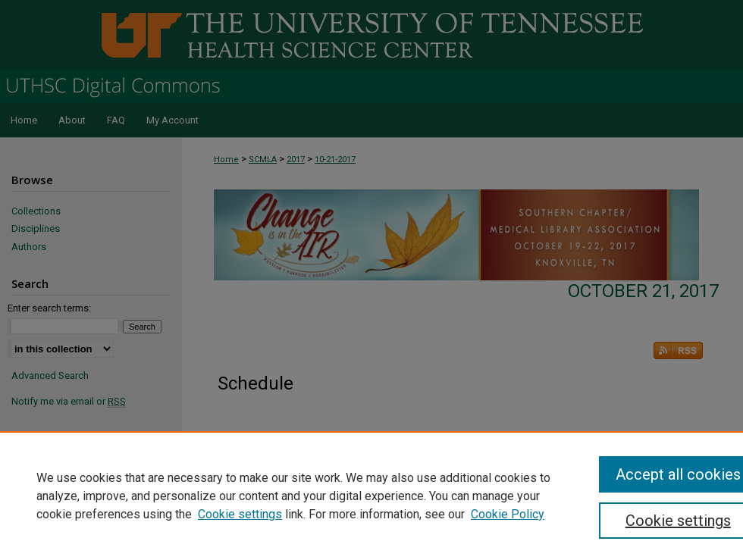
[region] (371, 496)
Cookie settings (240, 514)
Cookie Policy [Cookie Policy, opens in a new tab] (508, 514)
